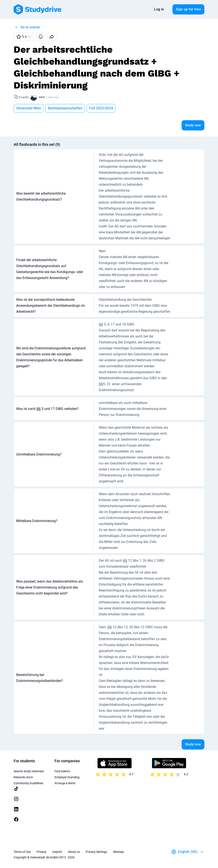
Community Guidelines (28, 783)
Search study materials (29, 771)
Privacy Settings (96, 852)
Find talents (62, 771)
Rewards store (23, 777)
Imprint (57, 852)
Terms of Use (22, 852)
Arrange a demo (65, 783)
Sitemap (118, 852)
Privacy (42, 852)
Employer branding (67, 777)
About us (74, 852)
